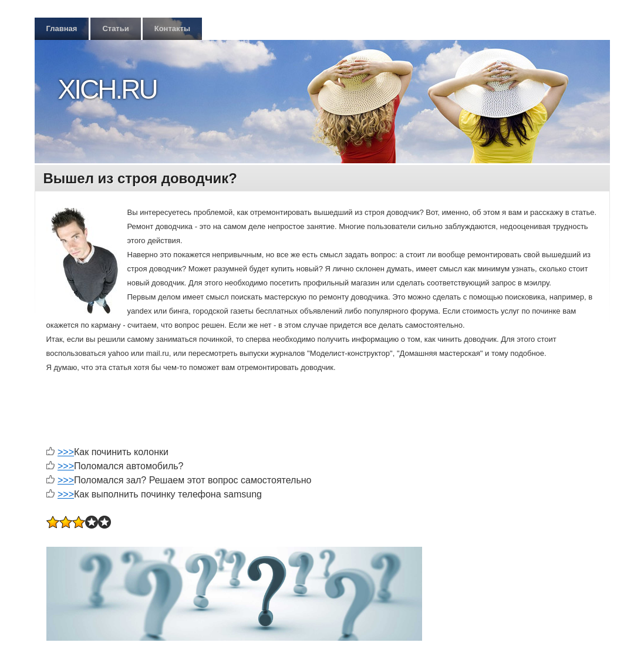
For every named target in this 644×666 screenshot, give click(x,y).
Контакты (172, 28)
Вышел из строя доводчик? (141, 178)
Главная (62, 28)
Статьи (115, 28)
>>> (66, 452)
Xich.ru (107, 89)
